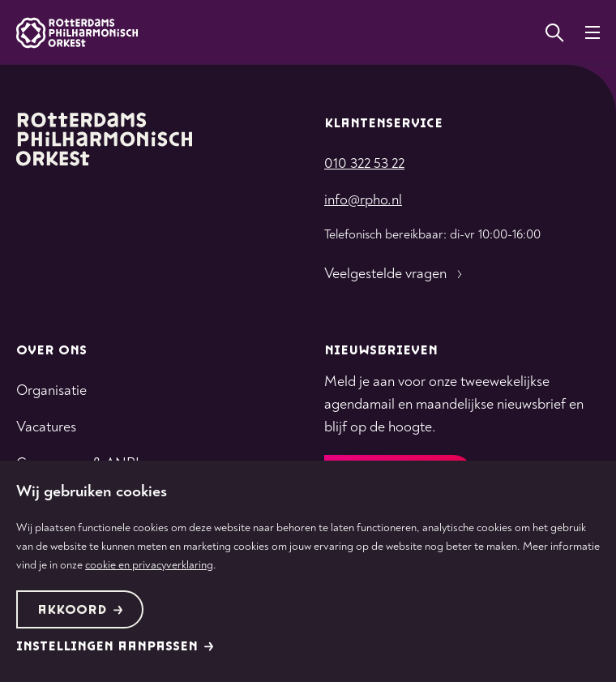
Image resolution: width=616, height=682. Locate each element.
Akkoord (80, 610)
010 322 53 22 (364, 163)
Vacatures (46, 427)
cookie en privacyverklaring (149, 565)
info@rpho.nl (363, 200)
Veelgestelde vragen (395, 274)
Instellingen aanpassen (115, 647)
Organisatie (51, 390)
